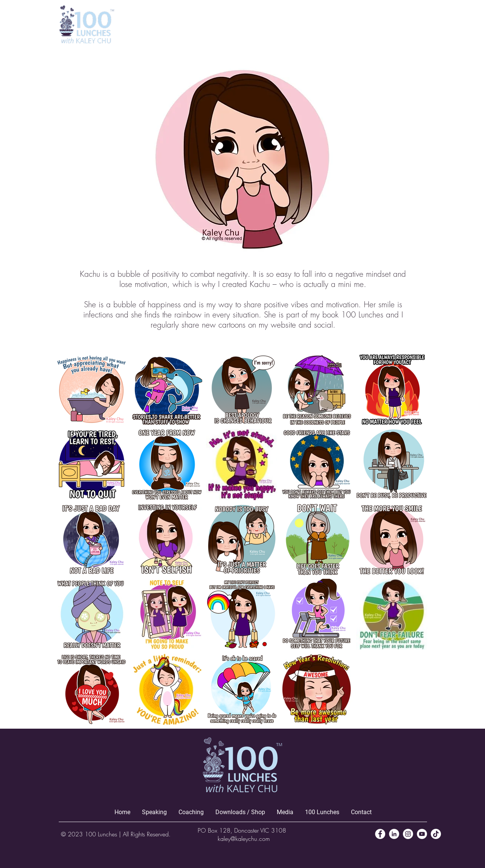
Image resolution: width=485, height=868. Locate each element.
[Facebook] (380, 834)
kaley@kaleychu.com (244, 839)
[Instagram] (408, 834)
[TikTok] (436, 834)
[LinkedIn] (394, 834)
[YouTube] (422, 834)
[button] (418, 22)
